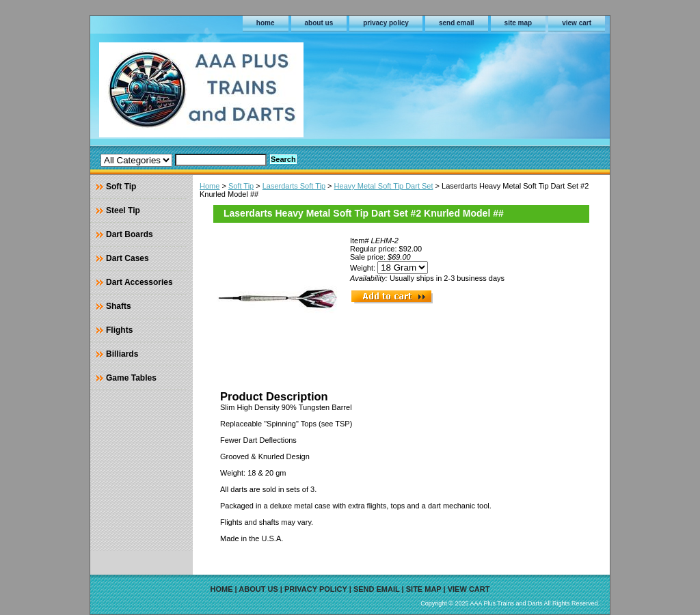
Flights (119, 330)
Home (210, 186)
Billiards (122, 354)
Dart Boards (130, 234)
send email (457, 23)
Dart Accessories (139, 282)
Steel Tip (123, 210)
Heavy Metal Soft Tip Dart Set (384, 186)
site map (519, 23)
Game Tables (131, 378)
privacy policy (386, 23)
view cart (577, 23)
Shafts (119, 306)
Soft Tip (241, 186)
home (266, 23)
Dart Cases (127, 258)
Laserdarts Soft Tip (294, 186)
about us (319, 23)
